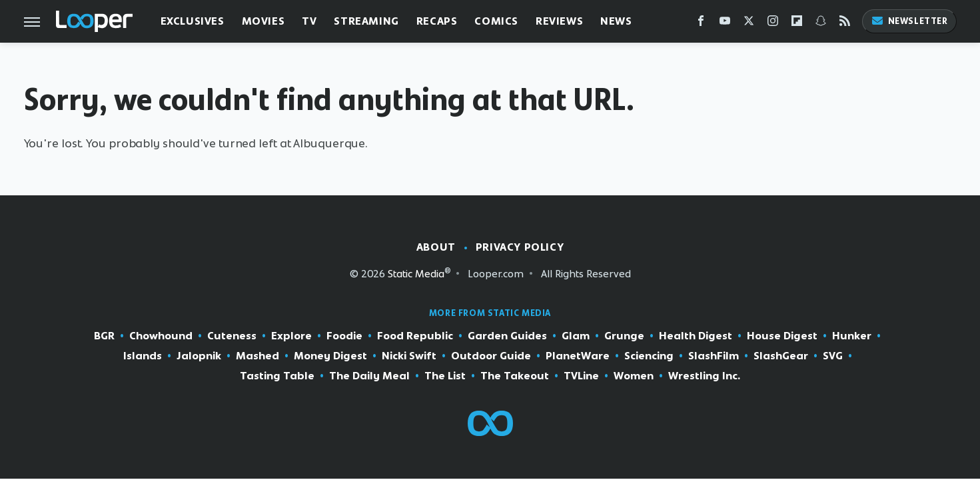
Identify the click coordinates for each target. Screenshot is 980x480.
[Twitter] (749, 24)
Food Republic (415, 336)
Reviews (559, 21)
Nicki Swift (409, 356)
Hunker (852, 336)
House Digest (782, 336)
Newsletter (909, 21)
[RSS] (845, 24)
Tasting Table (277, 376)
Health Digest (696, 336)
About (436, 247)
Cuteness (232, 336)
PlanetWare (578, 356)
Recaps (437, 21)
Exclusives (193, 21)
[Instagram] (773, 24)
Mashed (257, 356)
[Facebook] (701, 24)
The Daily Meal (369, 376)
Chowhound (161, 336)
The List (445, 376)
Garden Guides (507, 336)
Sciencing (649, 356)
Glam (576, 336)
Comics (496, 21)
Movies (263, 21)
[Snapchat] (821, 24)
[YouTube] (725, 24)
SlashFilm (714, 356)
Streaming (366, 21)
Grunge (624, 336)
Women (634, 376)
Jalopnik (199, 356)
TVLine (581, 376)
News (616, 21)
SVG (833, 356)
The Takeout (515, 376)
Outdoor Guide (491, 356)
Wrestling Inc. (704, 376)
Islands (143, 356)
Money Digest (330, 356)
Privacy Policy (520, 247)
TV (309, 21)
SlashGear (781, 356)
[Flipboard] (797, 24)
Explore (291, 336)
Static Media (416, 274)
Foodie (344, 336)
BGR (104, 336)
